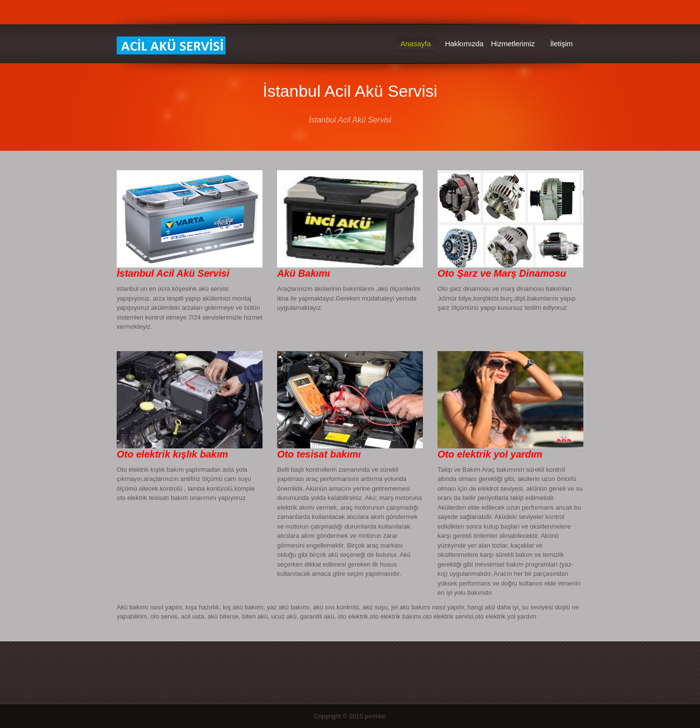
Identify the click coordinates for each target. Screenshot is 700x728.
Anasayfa (416, 44)
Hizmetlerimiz (513, 44)
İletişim (562, 44)
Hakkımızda (464, 44)
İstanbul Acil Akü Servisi (171, 46)
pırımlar (375, 716)
